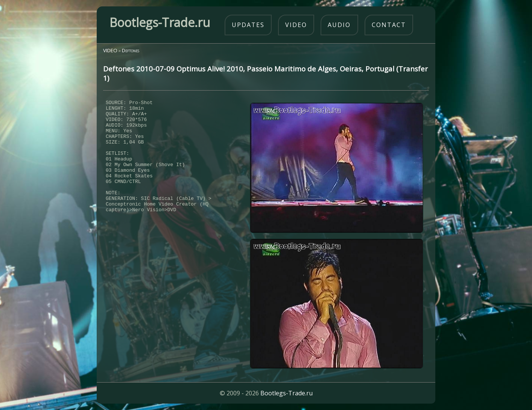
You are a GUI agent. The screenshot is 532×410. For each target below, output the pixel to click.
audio (339, 25)
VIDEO (110, 50)
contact (389, 25)
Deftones (131, 50)
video (296, 25)
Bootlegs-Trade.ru (287, 393)
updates (248, 25)
